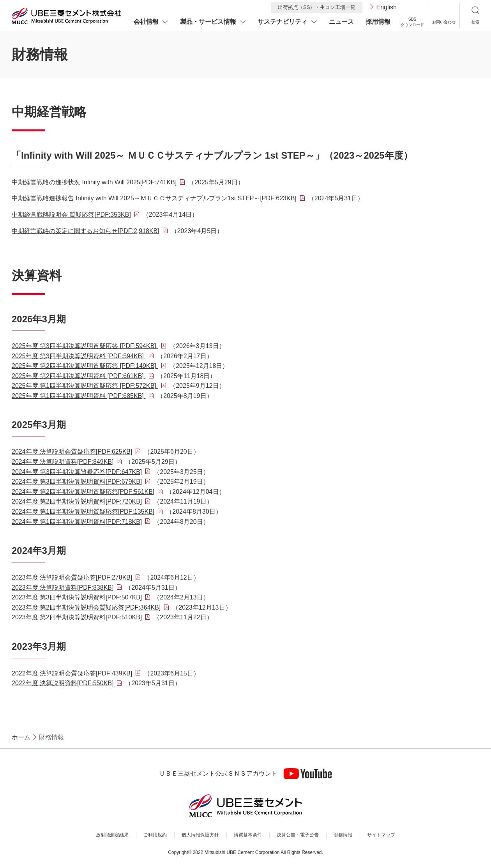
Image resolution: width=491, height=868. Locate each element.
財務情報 (343, 835)
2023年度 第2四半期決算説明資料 (77, 617)
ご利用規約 (155, 835)
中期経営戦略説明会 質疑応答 (71, 215)
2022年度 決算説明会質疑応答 (72, 673)
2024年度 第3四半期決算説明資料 (77, 482)
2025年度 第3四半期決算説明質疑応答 (85, 346)
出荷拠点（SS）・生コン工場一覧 (317, 7)
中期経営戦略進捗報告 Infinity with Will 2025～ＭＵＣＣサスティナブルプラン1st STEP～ (154, 198)
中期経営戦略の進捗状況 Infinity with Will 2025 (94, 182)
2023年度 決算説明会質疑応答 (72, 577)
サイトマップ (381, 835)
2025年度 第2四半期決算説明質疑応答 (85, 366)
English (387, 7)
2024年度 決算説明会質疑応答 (72, 452)
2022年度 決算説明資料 (63, 683)
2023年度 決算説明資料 (63, 588)
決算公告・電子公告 (298, 835)
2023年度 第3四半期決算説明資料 (77, 597)
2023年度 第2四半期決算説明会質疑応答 (86, 607)
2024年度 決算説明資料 (63, 462)
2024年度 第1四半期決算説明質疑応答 (83, 512)
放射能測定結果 (112, 835)
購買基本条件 (248, 835)
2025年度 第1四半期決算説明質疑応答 (85, 386)
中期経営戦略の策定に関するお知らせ (86, 231)
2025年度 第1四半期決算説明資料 (79, 396)
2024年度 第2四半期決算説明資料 (77, 501)
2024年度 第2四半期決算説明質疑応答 (83, 492)
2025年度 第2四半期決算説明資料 (79, 376)
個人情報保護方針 (200, 835)
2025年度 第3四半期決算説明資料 (79, 356)
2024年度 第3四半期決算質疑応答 (77, 472)
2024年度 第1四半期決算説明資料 (77, 522)
